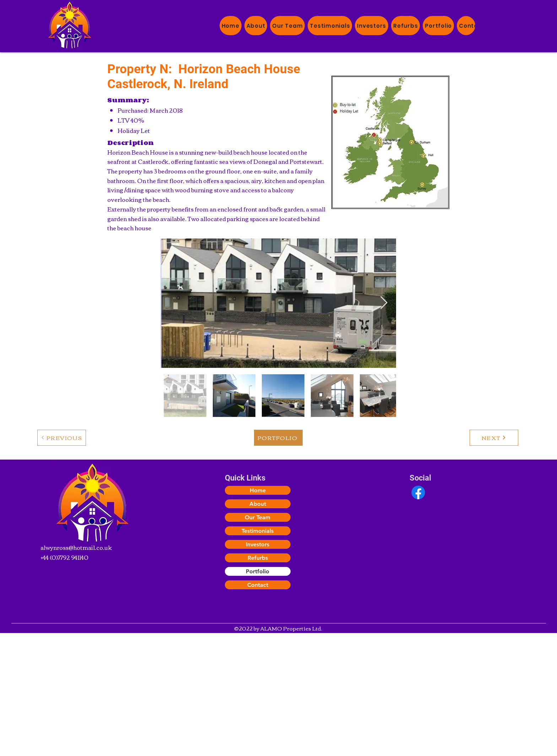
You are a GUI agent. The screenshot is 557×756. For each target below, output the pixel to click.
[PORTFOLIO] (278, 438)
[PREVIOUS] (62, 438)
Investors (258, 544)
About (258, 504)
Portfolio (258, 571)
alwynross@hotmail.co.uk (76, 547)
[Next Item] (384, 303)
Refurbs (258, 558)
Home (258, 490)
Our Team (258, 517)
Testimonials (258, 531)
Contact (258, 585)
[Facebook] (418, 492)
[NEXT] (494, 438)
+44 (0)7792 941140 (64, 557)
